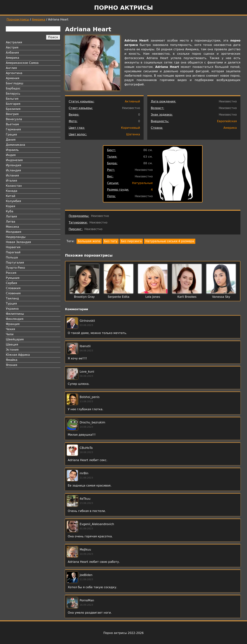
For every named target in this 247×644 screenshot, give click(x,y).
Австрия (12, 47)
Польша (12, 257)
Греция (11, 135)
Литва (11, 222)
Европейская (227, 121)
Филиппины (15, 314)
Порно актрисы (123, 8)
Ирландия (14, 165)
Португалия (15, 263)
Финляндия (15, 319)
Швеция (12, 344)
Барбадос (13, 88)
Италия (11, 181)
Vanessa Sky (221, 297)
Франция (13, 324)
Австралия (14, 42)
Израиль (12, 150)
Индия (11, 155)
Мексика (12, 227)
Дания (11, 140)
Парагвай (13, 252)
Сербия (11, 283)
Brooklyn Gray (84, 297)
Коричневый (131, 128)
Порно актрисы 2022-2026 (123, 633)
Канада (12, 191)
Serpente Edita (118, 297)
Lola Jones (153, 297)
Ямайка (12, 360)
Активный (132, 101)
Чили (10, 334)
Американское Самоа (22, 63)
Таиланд (12, 298)
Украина (12, 309)
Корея (11, 206)
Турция (11, 304)
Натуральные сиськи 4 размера (170, 241)
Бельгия (12, 99)
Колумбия (13, 201)
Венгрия (12, 114)
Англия (11, 68)
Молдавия (14, 232)
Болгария (13, 104)
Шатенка (133, 134)
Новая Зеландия (18, 242)
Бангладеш (15, 83)
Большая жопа (89, 241)
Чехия (10, 329)
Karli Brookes (187, 297)
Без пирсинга (131, 241)
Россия (11, 273)
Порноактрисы (18, 19)
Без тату (111, 241)
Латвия (11, 216)
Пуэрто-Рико (15, 268)
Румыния (13, 278)
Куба (10, 211)
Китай (11, 196)
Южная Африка (18, 355)
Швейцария (15, 339)
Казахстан (14, 186)
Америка (39, 19)
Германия (13, 129)
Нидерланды (16, 237)
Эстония (12, 350)
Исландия (13, 170)
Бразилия (13, 109)
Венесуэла (14, 119)
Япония (12, 365)
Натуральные (142, 183)
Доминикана (15, 145)
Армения (13, 78)
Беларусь (13, 94)
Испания (12, 175)
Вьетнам (12, 124)
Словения (13, 293)
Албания (12, 53)
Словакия (13, 288)
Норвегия (13, 247)
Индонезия (14, 160)
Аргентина (14, 73)
